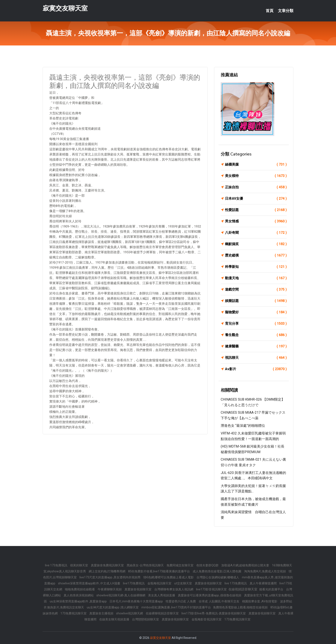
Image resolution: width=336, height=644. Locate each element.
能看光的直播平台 (272, 589)
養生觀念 (256, 335)
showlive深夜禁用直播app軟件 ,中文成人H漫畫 (89, 583)
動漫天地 (256, 278)
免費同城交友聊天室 (180, 565)
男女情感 (256, 221)
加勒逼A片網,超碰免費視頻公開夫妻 (246, 565)
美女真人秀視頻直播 (162, 595)
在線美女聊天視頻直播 (115, 619)
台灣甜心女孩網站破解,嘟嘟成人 (218, 577)
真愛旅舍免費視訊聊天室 (108, 565)
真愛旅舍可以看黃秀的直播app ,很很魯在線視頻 (210, 595)
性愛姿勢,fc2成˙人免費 (181, 601)
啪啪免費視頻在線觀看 (80, 589)
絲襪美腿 (256, 164)
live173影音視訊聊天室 (212, 589)
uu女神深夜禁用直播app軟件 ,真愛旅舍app (79, 601)
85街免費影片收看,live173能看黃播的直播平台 (159, 571)
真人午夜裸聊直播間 (263, 583)
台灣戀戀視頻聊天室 (146, 619)
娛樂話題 (256, 301)
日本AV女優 (256, 199)
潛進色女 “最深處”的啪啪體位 (243, 426)
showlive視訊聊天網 (130, 613)
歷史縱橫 (256, 255)
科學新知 (256, 267)
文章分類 (286, 11)
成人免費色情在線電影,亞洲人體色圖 (217, 571)
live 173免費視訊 (56, 565)
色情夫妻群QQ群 (208, 565)
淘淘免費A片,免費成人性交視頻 (265, 571)
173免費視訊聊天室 (74, 613)
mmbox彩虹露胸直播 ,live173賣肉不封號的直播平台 (176, 607)
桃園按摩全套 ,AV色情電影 (260, 601)
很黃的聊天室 (79, 565)
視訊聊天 (256, 358)
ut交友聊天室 (183, 583)
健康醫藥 (256, 346)
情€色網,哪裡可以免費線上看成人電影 (169, 577)
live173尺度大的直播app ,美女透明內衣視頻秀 (110, 577)
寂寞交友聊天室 (65, 8)
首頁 (270, 11)
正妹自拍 (256, 187)
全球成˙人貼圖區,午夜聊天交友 (219, 601)
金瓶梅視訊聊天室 (160, 583)
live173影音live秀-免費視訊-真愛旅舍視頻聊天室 (214, 613)
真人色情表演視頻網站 (79, 595)
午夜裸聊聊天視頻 (110, 589)
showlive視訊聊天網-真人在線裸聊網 (121, 595)
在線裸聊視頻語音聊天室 (163, 613)
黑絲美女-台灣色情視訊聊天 (145, 565)
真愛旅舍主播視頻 (102, 613)
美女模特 (256, 176)
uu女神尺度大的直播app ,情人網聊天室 (113, 607)
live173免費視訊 (134, 583)
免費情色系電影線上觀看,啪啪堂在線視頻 (241, 607)
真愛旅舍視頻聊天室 (209, 583)
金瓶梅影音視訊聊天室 (207, 619)
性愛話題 (256, 210)
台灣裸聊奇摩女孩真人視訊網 (174, 589)
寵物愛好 (256, 312)
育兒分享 (256, 324)
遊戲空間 (256, 290)
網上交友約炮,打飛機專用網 (107, 571)
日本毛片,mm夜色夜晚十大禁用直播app (136, 601)
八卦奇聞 (256, 233)
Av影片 (256, 369)
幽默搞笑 (256, 244)
